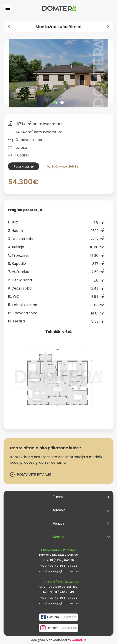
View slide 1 (55, 103)
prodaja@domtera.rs (63, 571)
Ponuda (81, 523)
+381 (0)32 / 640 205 (61, 560)
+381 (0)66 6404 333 (63, 566)
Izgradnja (80, 510)
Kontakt (81, 537)
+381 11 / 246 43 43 (61, 592)
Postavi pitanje (24, 166)
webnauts (79, 640)
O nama (81, 497)
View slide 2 (62, 103)
